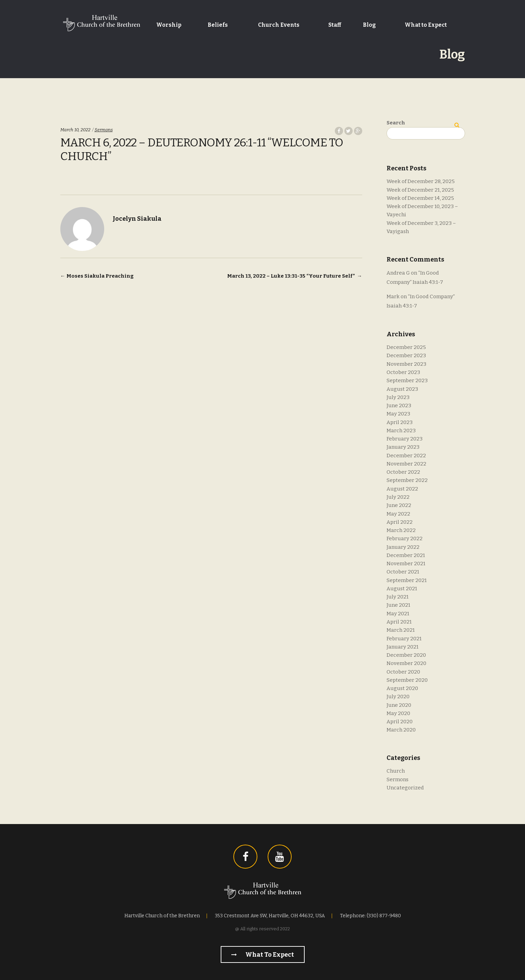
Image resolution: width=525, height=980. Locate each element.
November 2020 (406, 663)
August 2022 (402, 489)
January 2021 (402, 647)
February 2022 (405, 539)
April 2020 (400, 722)
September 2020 (407, 680)
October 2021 (403, 572)
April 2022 (400, 522)
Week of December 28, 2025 (421, 181)
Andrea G (398, 273)
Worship (169, 25)
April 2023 (400, 422)
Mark (393, 297)
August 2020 (402, 688)
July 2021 (398, 597)
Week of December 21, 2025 (420, 190)
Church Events (279, 25)
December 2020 (406, 655)
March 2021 (401, 630)
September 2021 (407, 580)
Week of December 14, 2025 (420, 198)
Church (396, 771)
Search (396, 123)
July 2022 (398, 497)
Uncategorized (405, 788)
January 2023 (403, 447)
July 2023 (398, 397)
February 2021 (404, 639)
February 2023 (405, 439)
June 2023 (399, 406)
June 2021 (398, 605)
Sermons (104, 130)
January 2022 (403, 547)
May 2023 (398, 414)
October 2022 (403, 472)
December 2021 (406, 555)
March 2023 (401, 431)
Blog (369, 25)
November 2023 (406, 364)
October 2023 (403, 372)
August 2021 (402, 589)
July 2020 (398, 697)
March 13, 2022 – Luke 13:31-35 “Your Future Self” (295, 276)
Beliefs (218, 25)
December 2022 (406, 456)
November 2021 (406, 564)
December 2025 (406, 347)
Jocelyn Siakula (137, 219)
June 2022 (399, 505)
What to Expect (426, 25)
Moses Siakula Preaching (97, 276)
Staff (335, 25)
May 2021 (398, 614)
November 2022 (406, 464)
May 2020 (398, 713)
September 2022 (407, 480)
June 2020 (399, 705)
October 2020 (403, 672)
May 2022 (398, 514)
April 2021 (399, 622)
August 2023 (402, 389)
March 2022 (401, 530)
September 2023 (407, 380)
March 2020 (401, 730)
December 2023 (406, 355)
